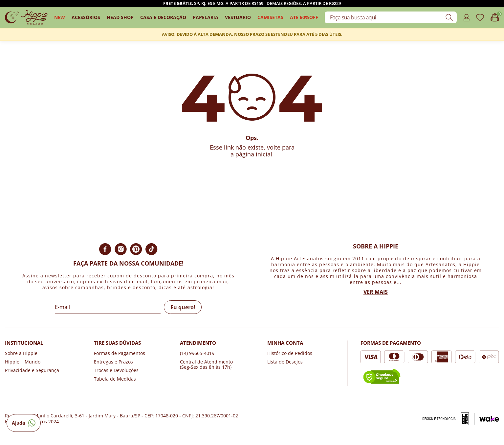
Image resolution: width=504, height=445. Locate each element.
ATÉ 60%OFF (304, 17)
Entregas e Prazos (113, 362)
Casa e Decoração (163, 17)
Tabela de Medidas (115, 379)
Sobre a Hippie (21, 353)
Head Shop (120, 17)
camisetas (270, 17)
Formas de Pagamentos (120, 353)
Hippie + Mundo (23, 362)
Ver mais (376, 292)
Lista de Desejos (285, 362)
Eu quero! (183, 307)
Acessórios (86, 17)
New (60, 17)
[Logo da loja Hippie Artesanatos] (26, 18)
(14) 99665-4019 (197, 353)
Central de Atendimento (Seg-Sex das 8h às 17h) (206, 364)
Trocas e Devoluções (116, 370)
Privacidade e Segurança (32, 370)
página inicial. (255, 154)
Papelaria (206, 17)
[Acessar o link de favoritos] (480, 18)
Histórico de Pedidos (290, 353)
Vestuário (238, 17)
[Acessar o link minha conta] (466, 18)
